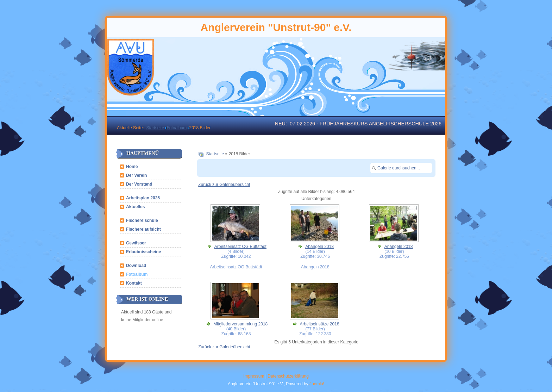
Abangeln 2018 (319, 247)
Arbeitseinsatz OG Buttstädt (240, 247)
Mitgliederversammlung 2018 (240, 324)
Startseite (215, 154)
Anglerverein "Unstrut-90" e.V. (276, 27)
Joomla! (317, 384)
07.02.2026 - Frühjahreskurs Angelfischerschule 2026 (366, 124)
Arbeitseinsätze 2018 (319, 324)
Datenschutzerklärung (288, 376)
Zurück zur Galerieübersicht (224, 185)
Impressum (254, 376)
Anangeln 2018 (399, 247)
